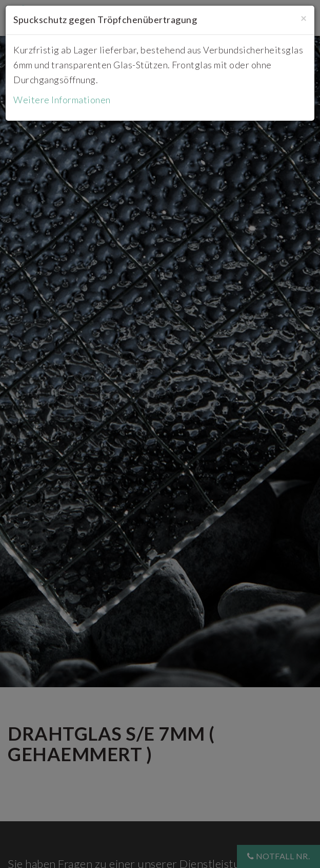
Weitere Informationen (62, 100)
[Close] (304, 18)
